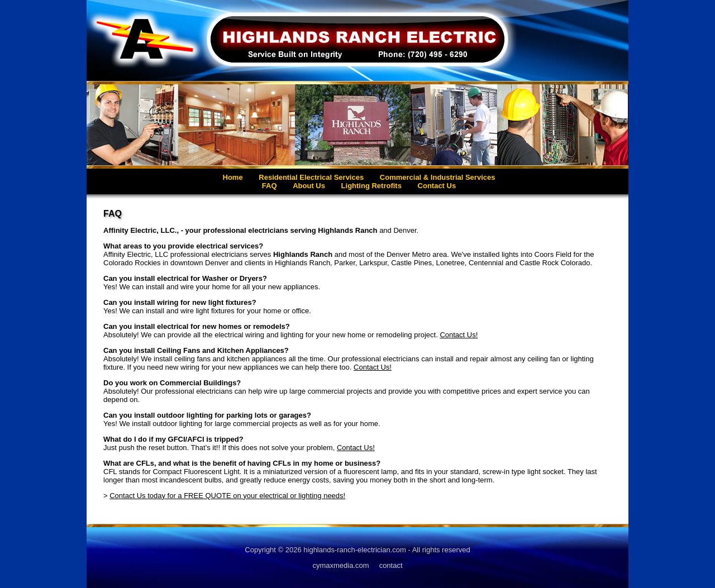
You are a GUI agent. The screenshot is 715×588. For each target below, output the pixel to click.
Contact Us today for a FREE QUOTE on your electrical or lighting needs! (227, 496)
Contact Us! (459, 335)
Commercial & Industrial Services (438, 177)
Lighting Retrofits (371, 186)
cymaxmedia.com (340, 565)
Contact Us (437, 186)
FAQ (270, 186)
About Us (309, 186)
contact (391, 565)
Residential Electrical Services (311, 177)
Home (233, 177)
